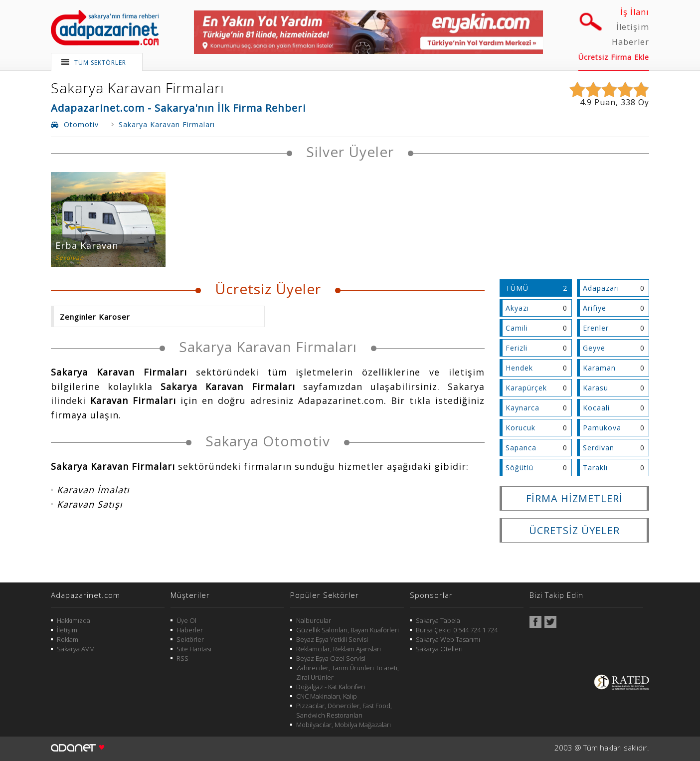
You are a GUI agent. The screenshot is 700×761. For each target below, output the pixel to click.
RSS (182, 658)
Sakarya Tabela (438, 620)
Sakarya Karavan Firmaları (138, 88)
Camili (517, 328)
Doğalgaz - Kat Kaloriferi (331, 687)
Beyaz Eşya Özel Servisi (331, 658)
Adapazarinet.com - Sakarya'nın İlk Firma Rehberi (178, 108)
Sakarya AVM (76, 649)
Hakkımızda (74, 620)
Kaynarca (523, 408)
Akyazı (517, 308)
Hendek (519, 368)
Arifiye (595, 308)
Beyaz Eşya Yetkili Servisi (332, 639)
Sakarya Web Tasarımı (448, 639)
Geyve (594, 348)
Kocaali (596, 408)
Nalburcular (314, 620)
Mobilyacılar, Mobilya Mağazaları (344, 725)
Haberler (630, 42)
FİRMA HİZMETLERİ (574, 498)
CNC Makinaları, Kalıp (327, 696)
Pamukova (602, 428)
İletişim (633, 27)
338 (628, 102)
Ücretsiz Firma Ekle (614, 57)
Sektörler (190, 639)
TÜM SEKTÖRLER (100, 63)
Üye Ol (186, 620)
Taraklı (595, 468)
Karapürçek (526, 388)
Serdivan (599, 448)
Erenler (596, 328)
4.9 (586, 102)
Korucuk (521, 428)
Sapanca (521, 448)
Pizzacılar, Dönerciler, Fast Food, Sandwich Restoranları (344, 710)
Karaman (599, 368)
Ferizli (517, 348)
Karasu (596, 388)
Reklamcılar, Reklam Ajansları (339, 649)
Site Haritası (194, 649)
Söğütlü (520, 468)
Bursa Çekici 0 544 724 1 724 (457, 630)
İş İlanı (635, 12)
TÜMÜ (517, 288)
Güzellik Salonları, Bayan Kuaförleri (348, 630)
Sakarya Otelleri (439, 649)
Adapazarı (601, 288)
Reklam (68, 639)
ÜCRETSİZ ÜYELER (574, 530)
